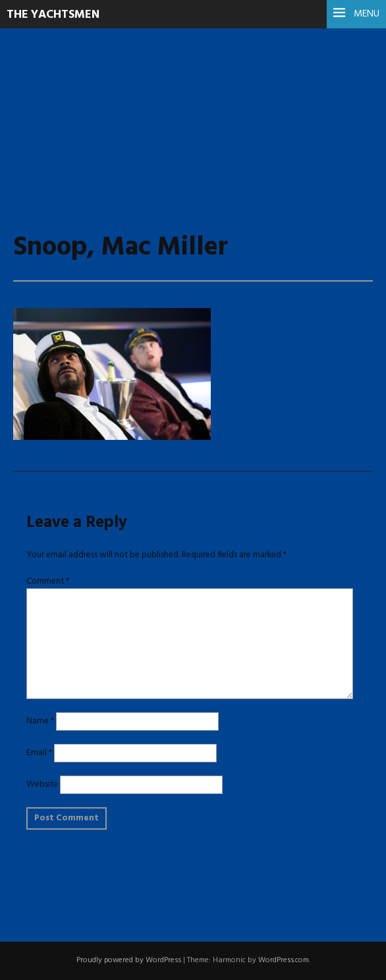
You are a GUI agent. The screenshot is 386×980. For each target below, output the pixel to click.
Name (40, 721)
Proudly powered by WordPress (129, 960)
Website (42, 784)
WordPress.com (284, 960)
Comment (48, 581)
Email (39, 753)
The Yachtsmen (53, 15)
